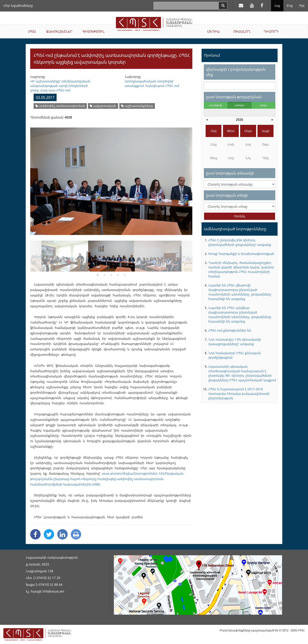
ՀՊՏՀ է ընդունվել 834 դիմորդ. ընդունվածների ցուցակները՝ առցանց (240, 242)
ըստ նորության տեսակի (230, 173)
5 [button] (125, 275)
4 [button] (118, 275)
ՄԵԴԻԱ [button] (214, 31)
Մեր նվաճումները (18, 6)
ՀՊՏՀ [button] (32, 31)
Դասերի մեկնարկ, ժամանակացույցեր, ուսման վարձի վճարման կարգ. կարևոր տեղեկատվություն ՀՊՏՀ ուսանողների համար (241, 269)
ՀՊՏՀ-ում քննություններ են (230, 330)
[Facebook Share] (35, 534)
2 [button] (104, 275)
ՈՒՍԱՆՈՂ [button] (242, 31)
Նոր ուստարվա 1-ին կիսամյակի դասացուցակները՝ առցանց (235, 342)
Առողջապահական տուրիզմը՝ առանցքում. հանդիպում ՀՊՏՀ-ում (152, 83)
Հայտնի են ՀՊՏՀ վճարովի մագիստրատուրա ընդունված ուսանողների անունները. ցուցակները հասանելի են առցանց (240, 292)
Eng (290, 6)
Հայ (277, 6)
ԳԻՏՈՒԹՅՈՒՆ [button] (94, 31)
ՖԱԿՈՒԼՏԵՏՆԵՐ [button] (59, 31)
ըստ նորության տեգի (227, 195)
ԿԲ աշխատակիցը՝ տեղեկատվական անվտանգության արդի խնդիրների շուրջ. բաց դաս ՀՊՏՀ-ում (60, 86)
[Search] (223, 6)
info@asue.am (53, 591)
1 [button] (98, 275)
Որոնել (239, 216)
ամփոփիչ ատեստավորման (60, 106)
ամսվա (239, 105)
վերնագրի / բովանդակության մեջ (236, 72)
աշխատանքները (137, 106)
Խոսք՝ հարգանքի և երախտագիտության (241, 254)
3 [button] (111, 275)
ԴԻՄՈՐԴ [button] (271, 31)
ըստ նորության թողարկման (234, 97)
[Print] (76, 534)
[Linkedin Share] (62, 534)
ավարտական (103, 106)
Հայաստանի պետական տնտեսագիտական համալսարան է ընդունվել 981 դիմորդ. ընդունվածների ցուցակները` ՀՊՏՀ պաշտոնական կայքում (242, 373)
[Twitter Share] (49, 534)
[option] (111, 178)
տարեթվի (216, 105)
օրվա (263, 105)
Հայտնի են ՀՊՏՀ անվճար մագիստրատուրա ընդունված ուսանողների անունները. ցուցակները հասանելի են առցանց (240, 315)
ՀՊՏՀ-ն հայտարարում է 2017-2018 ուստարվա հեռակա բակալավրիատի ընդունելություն (239, 394)
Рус (302, 6)
